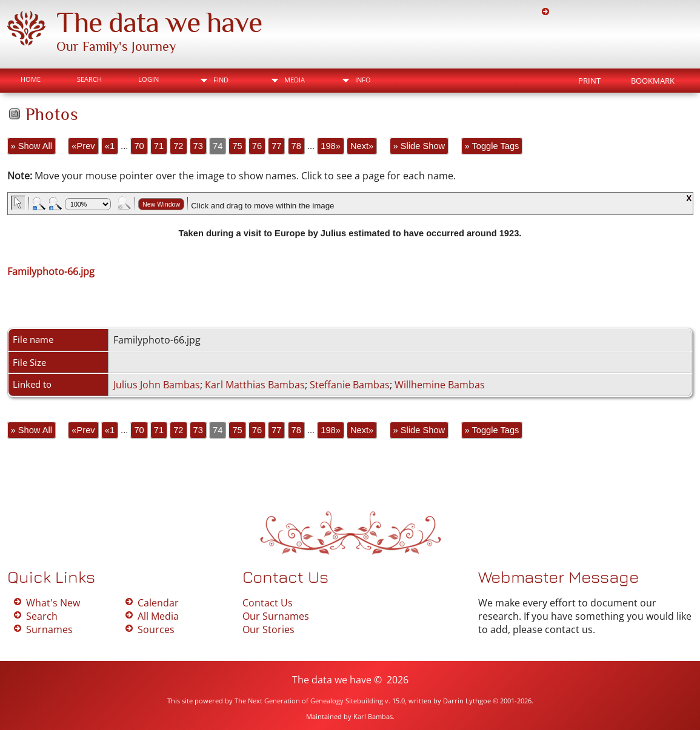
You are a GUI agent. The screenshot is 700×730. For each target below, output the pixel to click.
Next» (362, 146)
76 (257, 146)
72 (178, 146)
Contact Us (268, 603)
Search (89, 79)
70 (139, 146)
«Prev (83, 146)
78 (296, 146)
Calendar (158, 603)
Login (148, 79)
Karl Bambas (373, 716)
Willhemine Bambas (440, 385)
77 (276, 146)
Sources (156, 629)
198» (331, 146)
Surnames (49, 629)
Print (589, 81)
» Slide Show (419, 146)
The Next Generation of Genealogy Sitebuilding (309, 701)
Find (221, 80)
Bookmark (653, 81)
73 (198, 146)
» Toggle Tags (492, 146)
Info (363, 80)
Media (295, 80)
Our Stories (268, 629)
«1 (110, 146)
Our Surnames (276, 616)
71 (159, 146)
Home (31, 79)
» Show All (32, 146)
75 (237, 146)
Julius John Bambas (157, 385)
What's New (53, 603)
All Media (158, 616)
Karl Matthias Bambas (255, 385)
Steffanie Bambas (350, 385)
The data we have (159, 22)
